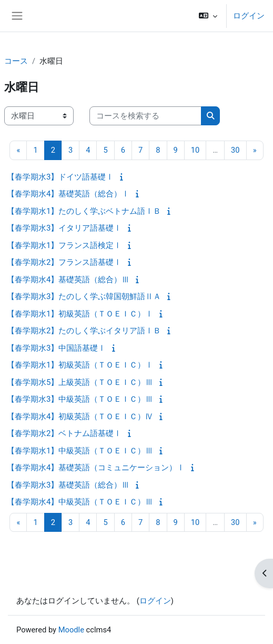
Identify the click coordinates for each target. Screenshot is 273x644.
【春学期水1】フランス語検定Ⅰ (64, 245)
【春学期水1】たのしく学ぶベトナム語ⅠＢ (84, 211)
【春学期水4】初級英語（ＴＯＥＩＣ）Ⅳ (80, 417)
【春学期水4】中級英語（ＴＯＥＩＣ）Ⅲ (80, 502)
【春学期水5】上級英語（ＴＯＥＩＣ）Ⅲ (80, 382)
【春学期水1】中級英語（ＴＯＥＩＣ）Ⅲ (80, 451)
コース (16, 61)
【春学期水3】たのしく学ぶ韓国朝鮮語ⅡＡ (84, 296)
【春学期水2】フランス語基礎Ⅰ (64, 262)
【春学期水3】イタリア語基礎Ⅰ (64, 228)
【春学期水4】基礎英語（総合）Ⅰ (68, 194)
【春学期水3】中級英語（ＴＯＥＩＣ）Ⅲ (80, 399)
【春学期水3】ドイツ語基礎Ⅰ (60, 177)
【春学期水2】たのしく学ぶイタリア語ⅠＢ (84, 331)
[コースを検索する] (145, 116)
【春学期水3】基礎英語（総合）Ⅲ (68, 485)
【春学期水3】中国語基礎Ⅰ (56, 348)
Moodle (71, 630)
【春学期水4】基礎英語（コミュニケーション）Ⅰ (96, 468)
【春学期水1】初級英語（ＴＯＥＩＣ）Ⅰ (80, 314)
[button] (208, 16)
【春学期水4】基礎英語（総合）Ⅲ (68, 280)
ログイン (249, 16)
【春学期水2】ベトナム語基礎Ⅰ (64, 433)
